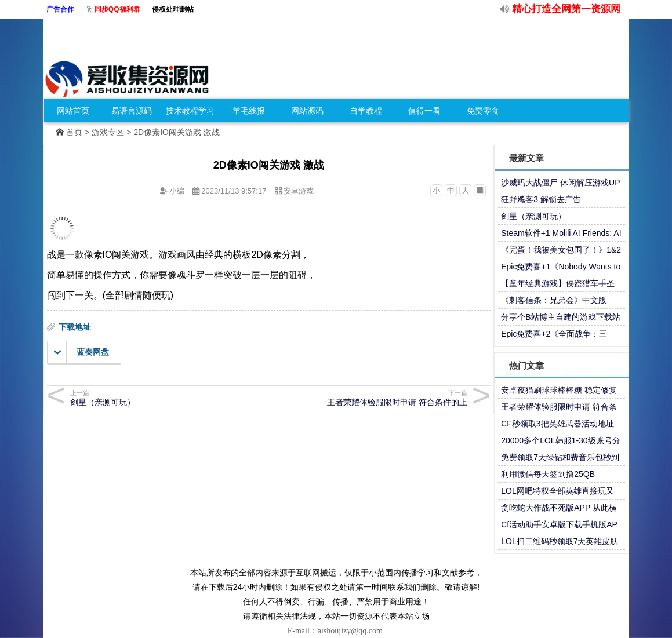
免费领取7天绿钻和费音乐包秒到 (560, 457)
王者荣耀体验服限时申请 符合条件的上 (370, 398)
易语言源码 (132, 111)
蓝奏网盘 (81, 352)
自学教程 (366, 111)
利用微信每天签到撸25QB (548, 474)
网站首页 (73, 111)
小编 (177, 191)
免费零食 (483, 111)
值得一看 (424, 111)
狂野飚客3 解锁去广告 (541, 199)
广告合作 (60, 9)
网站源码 (307, 111)
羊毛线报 (249, 111)
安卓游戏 (299, 191)
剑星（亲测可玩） (533, 216)
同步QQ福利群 (117, 9)
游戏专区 (108, 132)
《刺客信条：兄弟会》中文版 (554, 300)
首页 (74, 132)
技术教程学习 (190, 111)
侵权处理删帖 (173, 9)
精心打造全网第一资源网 (566, 9)
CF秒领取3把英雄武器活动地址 (557, 424)
